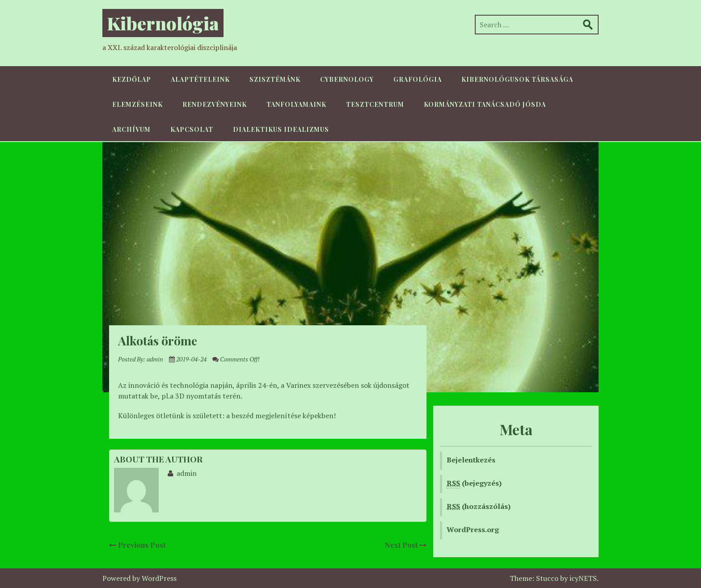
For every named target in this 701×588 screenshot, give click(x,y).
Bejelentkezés (471, 460)
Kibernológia (163, 23)
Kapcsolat (192, 129)
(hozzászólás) (479, 506)
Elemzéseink (137, 104)
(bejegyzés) (474, 483)
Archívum (131, 129)
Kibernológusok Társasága (517, 79)
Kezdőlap (132, 79)
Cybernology (347, 79)
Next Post (405, 545)
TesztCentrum (375, 104)
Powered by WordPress (139, 578)
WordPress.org (473, 529)
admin (155, 359)
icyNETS (583, 578)
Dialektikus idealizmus (281, 129)
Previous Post (137, 545)
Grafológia (418, 79)
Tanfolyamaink (296, 104)
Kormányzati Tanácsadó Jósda (485, 104)
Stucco (547, 578)
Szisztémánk (275, 79)
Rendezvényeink (215, 104)
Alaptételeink (200, 79)
